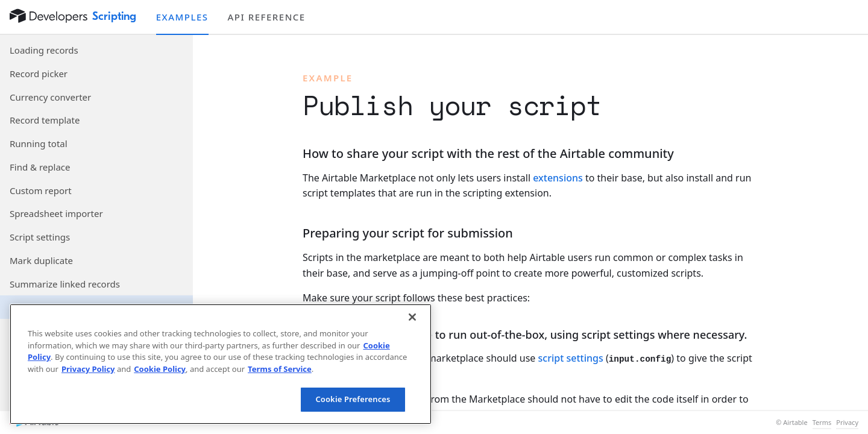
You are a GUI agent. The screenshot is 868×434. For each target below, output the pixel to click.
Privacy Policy (88, 369)
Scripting (115, 16)
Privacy (847, 423)
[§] (293, 154)
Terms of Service (280, 369)
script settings (571, 358)
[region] (221, 364)
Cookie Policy (160, 369)
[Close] (412, 317)
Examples (182, 17)
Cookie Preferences (353, 399)
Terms (822, 423)
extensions (558, 178)
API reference (267, 17)
